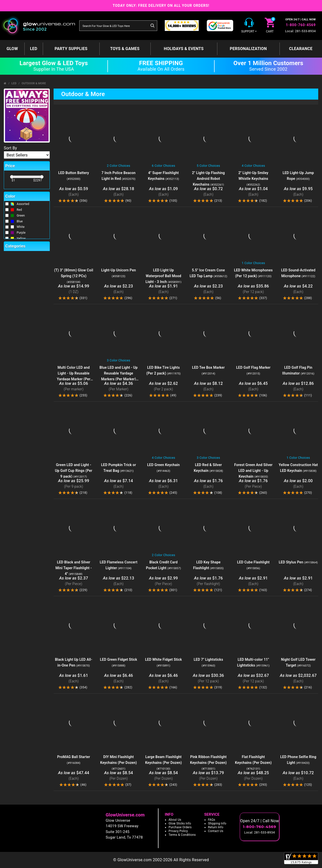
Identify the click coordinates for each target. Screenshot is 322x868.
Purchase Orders (180, 827)
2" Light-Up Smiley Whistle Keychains (253, 179)
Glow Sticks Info (180, 823)
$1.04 (253, 192)
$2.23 (119, 289)
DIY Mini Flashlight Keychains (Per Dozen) (118, 763)
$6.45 (253, 386)
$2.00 (298, 484)
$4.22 (298, 289)
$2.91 (253, 581)
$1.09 (164, 192)
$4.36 (119, 386)
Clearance (301, 49)
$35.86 (253, 289)
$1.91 (164, 289)
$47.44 (74, 776)
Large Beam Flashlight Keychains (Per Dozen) (164, 763)
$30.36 (208, 678)
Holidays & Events (184, 49)
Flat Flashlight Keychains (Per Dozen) (253, 763)
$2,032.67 (298, 678)
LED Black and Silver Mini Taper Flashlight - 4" (73, 568)
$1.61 (74, 678)
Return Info (216, 827)
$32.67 (253, 678)
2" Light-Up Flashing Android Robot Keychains (208, 179)
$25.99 (74, 484)
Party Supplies (71, 49)
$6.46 (119, 678)
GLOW (12, 49)
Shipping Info (217, 823)
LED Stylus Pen (298, 562)
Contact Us (216, 831)
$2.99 (164, 581)
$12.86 (298, 386)
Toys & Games (125, 49)
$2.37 (74, 581)
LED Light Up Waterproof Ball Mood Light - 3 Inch (163, 276)
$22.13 (119, 581)
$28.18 (119, 192)
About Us (175, 820)
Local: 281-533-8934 (300, 31)
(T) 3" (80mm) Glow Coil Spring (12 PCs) (74, 276)
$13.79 (208, 776)
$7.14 (119, 484)
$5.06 (74, 386)
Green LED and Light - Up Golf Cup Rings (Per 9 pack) (74, 471)
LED (34, 49)
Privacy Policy (178, 831)
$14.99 (74, 289)
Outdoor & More (34, 83)
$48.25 (253, 776)
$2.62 (164, 386)
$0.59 (74, 192)
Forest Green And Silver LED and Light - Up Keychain (253, 471)
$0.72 (208, 192)
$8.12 (208, 386)
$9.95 (298, 192)
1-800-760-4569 (301, 25)
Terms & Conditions (182, 835)
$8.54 (119, 776)
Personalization (248, 49)
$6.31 (164, 484)
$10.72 (298, 776)
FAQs (212, 820)
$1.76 (208, 484)
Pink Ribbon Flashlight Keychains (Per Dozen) (208, 763)
